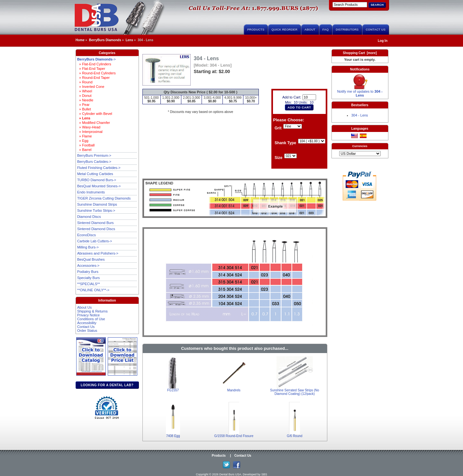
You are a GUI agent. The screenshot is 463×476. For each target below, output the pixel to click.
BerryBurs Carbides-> (94, 162)
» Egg (83, 141)
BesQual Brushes (91, 259)
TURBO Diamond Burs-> (97, 180)
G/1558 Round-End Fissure (234, 436)
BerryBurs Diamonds (105, 40)
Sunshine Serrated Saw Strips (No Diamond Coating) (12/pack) (295, 392)
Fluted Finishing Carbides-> (99, 168)
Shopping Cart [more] (360, 53)
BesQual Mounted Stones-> (99, 186)
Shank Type (285, 143)
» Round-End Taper (93, 78)
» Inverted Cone (91, 87)
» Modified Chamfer (94, 123)
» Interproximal (90, 132)
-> (96, 59)
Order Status (87, 331)
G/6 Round (295, 436)
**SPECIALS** (89, 284)
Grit (278, 128)
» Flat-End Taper (91, 69)
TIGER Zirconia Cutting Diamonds (104, 198)
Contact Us (376, 29)
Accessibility (87, 323)
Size (278, 158)
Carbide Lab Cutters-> (95, 241)
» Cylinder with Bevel (95, 114)
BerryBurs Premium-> (94, 155)
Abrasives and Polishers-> (98, 253)
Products (256, 29)
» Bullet (84, 109)
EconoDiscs (86, 235)
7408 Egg (173, 436)
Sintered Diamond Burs (95, 223)
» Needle (85, 100)
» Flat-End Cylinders (94, 64)
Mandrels (234, 390)
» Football (86, 145)
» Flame (85, 136)
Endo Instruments (91, 192)
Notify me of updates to (360, 92)
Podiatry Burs (88, 272)
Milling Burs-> (88, 247)
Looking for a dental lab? (107, 385)
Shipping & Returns (92, 311)
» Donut (84, 96)
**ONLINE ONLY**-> (93, 290)
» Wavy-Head (89, 127)
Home (80, 40)
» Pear (83, 105)
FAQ (326, 29)
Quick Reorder (284, 29)
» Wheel (85, 91)
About (310, 29)
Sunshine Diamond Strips (97, 204)
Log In (383, 41)
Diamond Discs (89, 217)
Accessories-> (88, 266)
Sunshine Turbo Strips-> (96, 210)
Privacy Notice (88, 315)
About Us (84, 307)
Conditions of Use (91, 319)
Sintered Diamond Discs (96, 229)
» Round (85, 82)
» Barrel (84, 150)
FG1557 (173, 390)
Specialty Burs (88, 278)
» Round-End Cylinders (96, 73)
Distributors (347, 29)
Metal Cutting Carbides (95, 174)
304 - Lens (359, 115)
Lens (129, 40)
